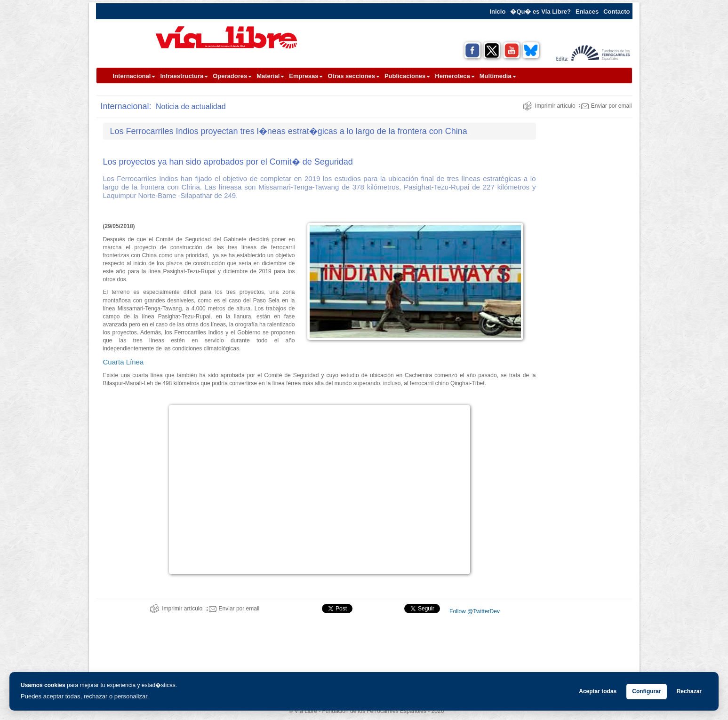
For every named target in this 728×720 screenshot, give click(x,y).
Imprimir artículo (549, 106)
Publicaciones (407, 76)
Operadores (232, 76)
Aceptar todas (598, 691)
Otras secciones (353, 76)
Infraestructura (184, 76)
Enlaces (587, 12)
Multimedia (498, 76)
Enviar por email (605, 106)
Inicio (497, 12)
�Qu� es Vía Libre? (540, 12)
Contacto (616, 12)
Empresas (306, 76)
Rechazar (689, 691)
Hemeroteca (455, 76)
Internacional (134, 76)
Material (270, 76)
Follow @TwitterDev (474, 611)
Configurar (646, 691)
